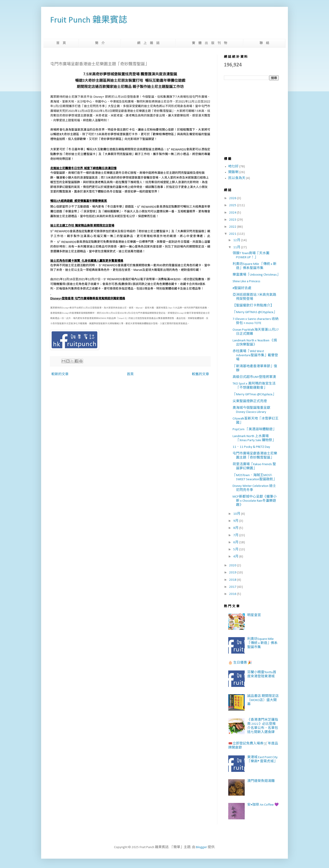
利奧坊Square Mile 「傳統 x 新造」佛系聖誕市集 (262, 643)
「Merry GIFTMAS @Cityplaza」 (255, 312)
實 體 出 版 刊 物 (210, 43)
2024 (233, 213)
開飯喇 (233, 172)
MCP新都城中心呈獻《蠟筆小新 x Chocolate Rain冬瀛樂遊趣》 (255, 501)
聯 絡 (264, 43)
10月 (237, 514)
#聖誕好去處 (242, 288)
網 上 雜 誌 (148, 43)
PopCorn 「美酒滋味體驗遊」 (254, 429)
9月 (236, 521)
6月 (236, 542)
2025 (233, 205)
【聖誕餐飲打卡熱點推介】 (253, 306)
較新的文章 (60, 374)
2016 (233, 594)
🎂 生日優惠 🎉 (240, 663)
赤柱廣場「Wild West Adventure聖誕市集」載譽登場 (255, 355)
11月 (237, 247)
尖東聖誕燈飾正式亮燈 (250, 401)
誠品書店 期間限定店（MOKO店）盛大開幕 (263, 700)
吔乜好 (233, 167)
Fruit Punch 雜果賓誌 (89, 20)
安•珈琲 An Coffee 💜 (263, 805)
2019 (233, 573)
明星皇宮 (254, 615)
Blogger (202, 847)
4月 (236, 557)
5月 (236, 550)
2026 (233, 198)
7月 (236, 535)
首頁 (130, 374)
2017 (233, 587)
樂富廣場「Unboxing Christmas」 (256, 275)
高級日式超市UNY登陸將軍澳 (254, 377)
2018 (233, 580)
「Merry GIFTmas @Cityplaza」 (254, 394)
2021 (233, 234)
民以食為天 (237, 178)
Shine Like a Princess (246, 281)
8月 (236, 528)
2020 (233, 566)
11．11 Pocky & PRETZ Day (251, 447)
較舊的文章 (200, 374)
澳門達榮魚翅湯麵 (261, 781)
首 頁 (61, 43)
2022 (233, 227)
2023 (233, 220)
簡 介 (100, 43)
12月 (237, 240)
